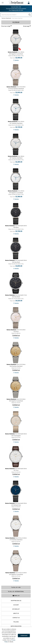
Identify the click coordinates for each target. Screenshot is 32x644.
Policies (16, 622)
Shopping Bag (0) (16, 601)
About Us (16, 613)
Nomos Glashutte (6, 18)
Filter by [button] (16, 22)
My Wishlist (16, 609)
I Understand (24, 636)
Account (16, 605)
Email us (16, 596)
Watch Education (16, 626)
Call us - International (16, 592)
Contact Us (16, 618)
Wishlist (16, 60)
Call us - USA (16, 587)
